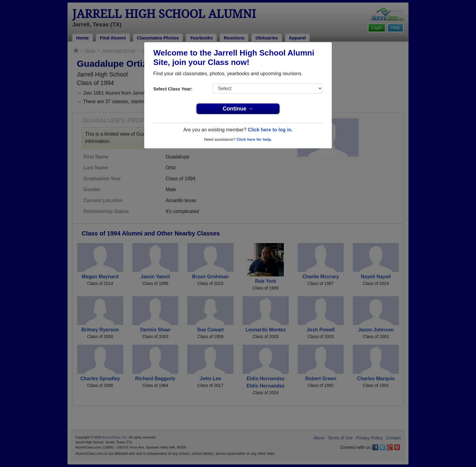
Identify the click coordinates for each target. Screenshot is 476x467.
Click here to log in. (270, 130)
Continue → (238, 109)
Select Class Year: (173, 89)
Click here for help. (254, 139)
